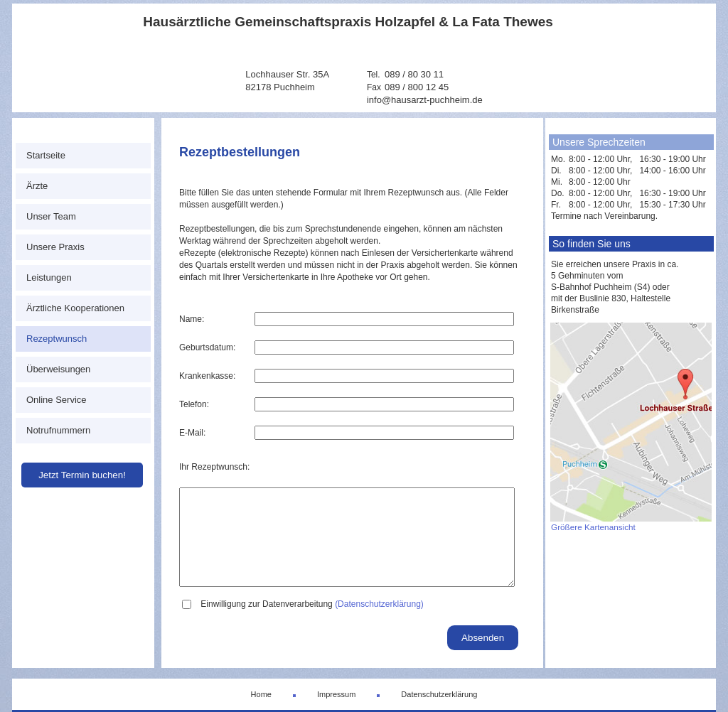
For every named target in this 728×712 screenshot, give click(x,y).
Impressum (336, 694)
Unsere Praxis (55, 247)
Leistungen (49, 277)
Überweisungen (58, 369)
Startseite (46, 155)
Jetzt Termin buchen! (82, 475)
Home (261, 694)
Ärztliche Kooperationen (75, 308)
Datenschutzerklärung (439, 694)
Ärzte (37, 186)
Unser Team (51, 216)
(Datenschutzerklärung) (379, 604)
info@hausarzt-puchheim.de (425, 100)
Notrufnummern (58, 430)
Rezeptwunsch (57, 339)
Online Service (57, 400)
